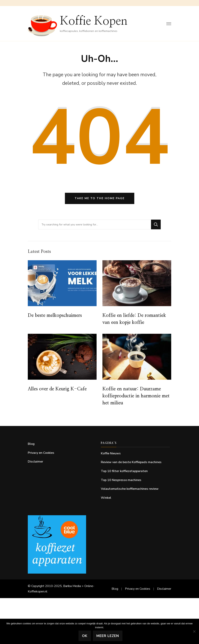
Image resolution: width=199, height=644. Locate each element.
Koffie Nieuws (111, 453)
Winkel (106, 498)
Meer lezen (108, 636)
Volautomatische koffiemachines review (130, 489)
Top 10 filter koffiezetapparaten (124, 471)
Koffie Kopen (94, 21)
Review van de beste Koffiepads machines (131, 462)
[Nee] (194, 631)
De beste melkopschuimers (55, 315)
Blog (31, 444)
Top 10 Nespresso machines (121, 480)
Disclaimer (35, 462)
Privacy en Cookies (41, 453)
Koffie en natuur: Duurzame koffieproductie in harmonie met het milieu (136, 396)
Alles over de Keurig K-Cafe (57, 389)
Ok (85, 636)
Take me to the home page (100, 198)
